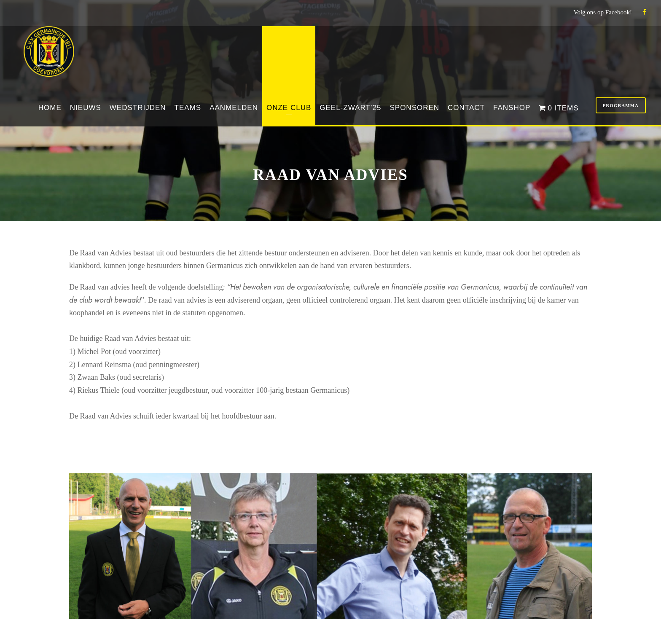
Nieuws (86, 108)
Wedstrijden (138, 108)
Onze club (289, 108)
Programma (621, 105)
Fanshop (512, 108)
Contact (466, 108)
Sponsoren (414, 108)
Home (50, 108)
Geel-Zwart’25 (350, 108)
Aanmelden (234, 108)
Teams (188, 108)
